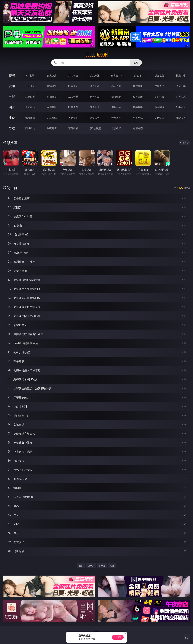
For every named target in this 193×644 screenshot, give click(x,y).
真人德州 (52, 76)
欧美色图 (73, 107)
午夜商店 (52, 128)
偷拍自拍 (52, 97)
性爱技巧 (181, 118)
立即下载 (118, 637)
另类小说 (138, 118)
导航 (12, 128)
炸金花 (138, 76)
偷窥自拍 (30, 107)
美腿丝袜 (116, 107)
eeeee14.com (96, 55)
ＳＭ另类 (181, 86)
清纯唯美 (138, 107)
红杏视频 (116, 128)
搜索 (136, 63)
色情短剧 (138, 128)
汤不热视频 (95, 128)
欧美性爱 (95, 97)
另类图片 (181, 107)
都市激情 (30, 118)
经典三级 (138, 97)
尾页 (112, 566)
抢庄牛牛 (181, 76)
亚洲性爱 (30, 97)
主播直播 (159, 86)
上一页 (91, 566)
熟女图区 (159, 107)
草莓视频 (73, 128)
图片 (12, 107)
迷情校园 (116, 118)
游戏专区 (95, 76)
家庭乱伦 (52, 118)
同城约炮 (30, 128)
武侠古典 (95, 118)
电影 (12, 97)
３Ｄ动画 (95, 86)
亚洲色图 (52, 107)
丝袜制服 (138, 86)
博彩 (12, 75)
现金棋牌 (159, 76)
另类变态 (181, 97)
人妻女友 (73, 118)
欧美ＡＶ (73, 86)
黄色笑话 (159, 118)
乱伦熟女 (159, 97)
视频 (12, 86)
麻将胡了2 (116, 76)
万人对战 (73, 76)
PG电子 (30, 76)
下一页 (102, 566)
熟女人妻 (116, 86)
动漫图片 (95, 107)
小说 (12, 118)
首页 (81, 566)
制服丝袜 (116, 97)
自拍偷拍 (52, 86)
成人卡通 (73, 97)
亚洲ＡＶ (30, 86)
